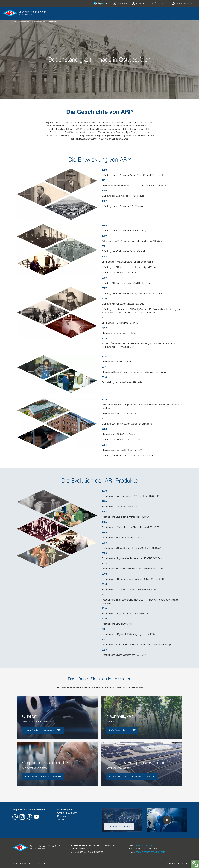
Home (15, 22)
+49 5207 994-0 (144, 845)
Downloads (63, 816)
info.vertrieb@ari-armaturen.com (150, 852)
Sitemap (61, 819)
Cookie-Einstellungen (67, 813)
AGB (15, 864)
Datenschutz (26, 864)
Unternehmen (24, 22)
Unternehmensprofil (38, 22)
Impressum (41, 864)
